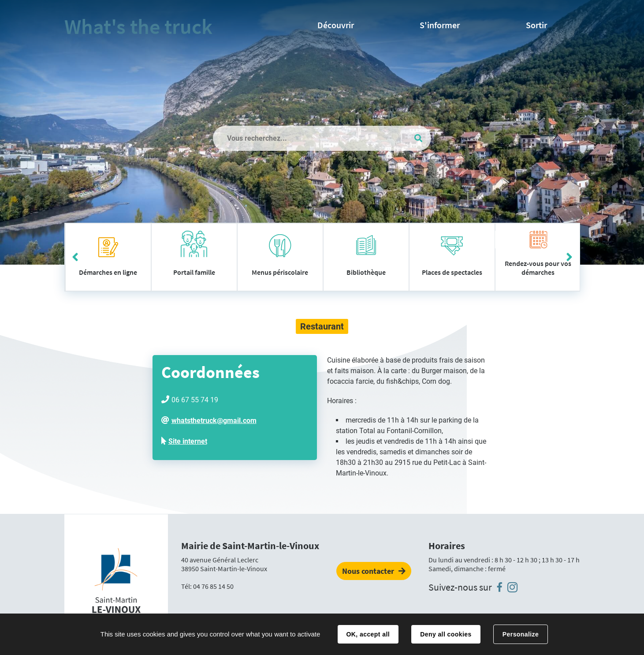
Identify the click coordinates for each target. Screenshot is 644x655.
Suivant (569, 257)
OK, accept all (368, 634)
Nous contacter (368, 571)
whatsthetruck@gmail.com (214, 421)
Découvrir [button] (336, 25)
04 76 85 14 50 (213, 586)
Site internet (188, 441)
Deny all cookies (446, 634)
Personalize (521, 634)
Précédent (75, 257)
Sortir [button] (536, 25)
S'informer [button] (440, 25)
